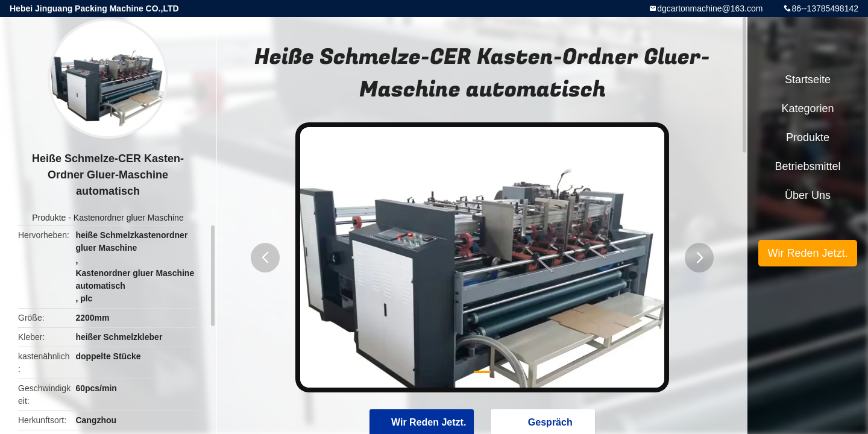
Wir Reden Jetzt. (807, 253)
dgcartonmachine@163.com (710, 8)
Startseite (808, 80)
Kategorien (807, 108)
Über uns (808, 195)
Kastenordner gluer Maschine (129, 218)
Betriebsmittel (807, 166)
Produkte (49, 218)
